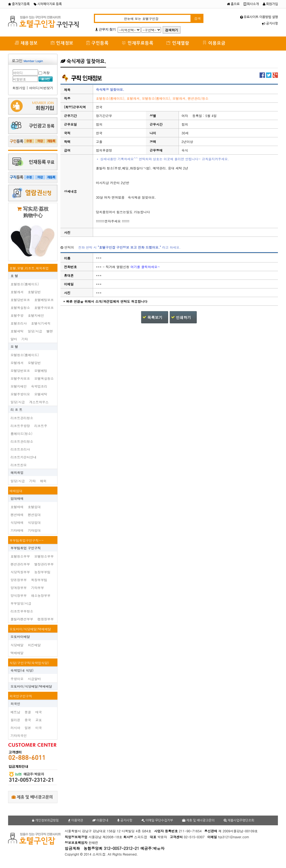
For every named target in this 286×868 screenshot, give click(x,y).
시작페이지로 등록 (48, 4)
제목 (67, 90)
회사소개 (251, 4)
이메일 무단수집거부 (157, 820)
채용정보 (26, 43)
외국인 (15, 704)
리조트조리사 (20, 449)
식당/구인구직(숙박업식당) (29, 663)
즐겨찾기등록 (19, 4)
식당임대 (34, 522)
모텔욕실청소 (44, 378)
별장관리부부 (44, 564)
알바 (14, 339)
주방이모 (17, 679)
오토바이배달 (20, 636)
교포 (39, 720)
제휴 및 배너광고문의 (32, 797)
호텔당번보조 (20, 300)
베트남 (15, 712)
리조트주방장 (20, 426)
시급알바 (34, 679)
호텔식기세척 (41, 323)
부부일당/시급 (21, 603)
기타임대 (34, 530)
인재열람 (178, 43)
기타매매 (17, 530)
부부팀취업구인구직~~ (27, 540)
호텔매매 (17, 507)
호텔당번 (34, 292)
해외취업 (17, 472)
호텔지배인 (36, 315)
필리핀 (15, 720)
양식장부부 (19, 595)
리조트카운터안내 (23, 457)
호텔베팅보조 (44, 300)
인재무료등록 (138, 43)
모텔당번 (34, 363)
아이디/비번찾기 (41, 88)
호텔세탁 (17, 331)
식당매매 (17, 522)
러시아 (15, 728)
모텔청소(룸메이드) (25, 355)
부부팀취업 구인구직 (26, 548)
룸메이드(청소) (21, 433)
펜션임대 (34, 515)
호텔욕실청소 (20, 307)
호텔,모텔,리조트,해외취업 (29, 268)
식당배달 (17, 645)
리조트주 (41, 426)
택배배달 (17, 653)
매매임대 (16, 491)
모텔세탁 (41, 394)
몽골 (28, 712)
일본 (28, 728)
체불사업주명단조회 (239, 820)
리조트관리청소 (22, 418)
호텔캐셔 (17, 292)
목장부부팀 (39, 580)
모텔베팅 (41, 370)
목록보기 (155, 317)
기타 (25, 339)
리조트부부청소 (22, 611)
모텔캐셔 (17, 363)
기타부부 (38, 588)
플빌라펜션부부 (22, 619)
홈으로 (233, 4)
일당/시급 (35, 331)
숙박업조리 (39, 386)
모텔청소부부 (44, 556)
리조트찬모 (19, 465)
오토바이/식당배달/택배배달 (30, 629)
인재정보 (62, 43)
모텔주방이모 (20, 394)
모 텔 (14, 346)
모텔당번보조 (20, 370)
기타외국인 (19, 735)
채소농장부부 (41, 595)
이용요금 (214, 43)
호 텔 (14, 276)
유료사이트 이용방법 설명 (259, 17)
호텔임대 (34, 507)
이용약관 (76, 820)
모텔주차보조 (20, 378)
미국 (39, 728)
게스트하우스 (39, 402)
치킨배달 (34, 645)
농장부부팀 (42, 572)
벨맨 (50, 331)
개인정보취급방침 (45, 820)
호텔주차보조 (44, 307)
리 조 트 (16, 409)
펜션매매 (17, 515)
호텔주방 (17, 315)
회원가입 (270, 4)
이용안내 (100, 820)
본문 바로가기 (0, 0)
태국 (39, 712)
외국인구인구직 (21, 696)
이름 (67, 258)
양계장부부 (19, 588)
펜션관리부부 (20, 564)
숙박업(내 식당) (22, 670)
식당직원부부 (20, 572)
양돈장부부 (19, 580)
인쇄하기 (183, 317)
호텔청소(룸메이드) (25, 284)
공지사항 (270, 24)
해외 (43, 481)
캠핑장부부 (46, 619)
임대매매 (17, 498)
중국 (28, 720)
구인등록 (98, 43)
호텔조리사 (19, 323)
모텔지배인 (19, 386)
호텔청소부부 (20, 556)
